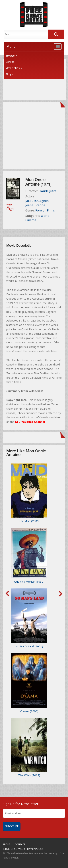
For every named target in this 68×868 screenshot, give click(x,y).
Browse (11, 56)
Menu (11, 47)
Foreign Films (45, 210)
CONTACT (20, 844)
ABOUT (7, 844)
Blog (10, 74)
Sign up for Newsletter (21, 804)
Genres (11, 62)
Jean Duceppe (35, 205)
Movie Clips (14, 68)
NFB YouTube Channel (30, 422)
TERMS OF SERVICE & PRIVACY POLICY (23, 849)
